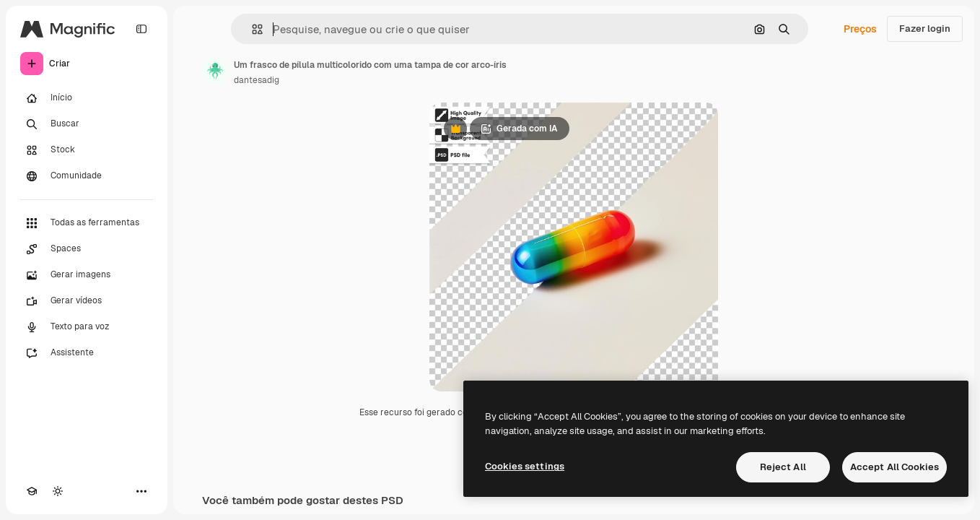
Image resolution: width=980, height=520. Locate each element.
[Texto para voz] (87, 327)
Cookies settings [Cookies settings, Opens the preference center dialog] (525, 466)
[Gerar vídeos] (87, 301)
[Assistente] (87, 353)
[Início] (87, 98)
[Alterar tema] (58, 491)
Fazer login (925, 29)
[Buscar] (87, 124)
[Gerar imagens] (87, 275)
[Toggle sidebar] (141, 29)
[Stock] (87, 150)
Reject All (783, 467)
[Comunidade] (87, 176)
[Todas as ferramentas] (87, 223)
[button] (251, 29)
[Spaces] (87, 249)
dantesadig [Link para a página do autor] (257, 80)
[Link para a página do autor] (215, 71)
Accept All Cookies (894, 467)
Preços (860, 29)
